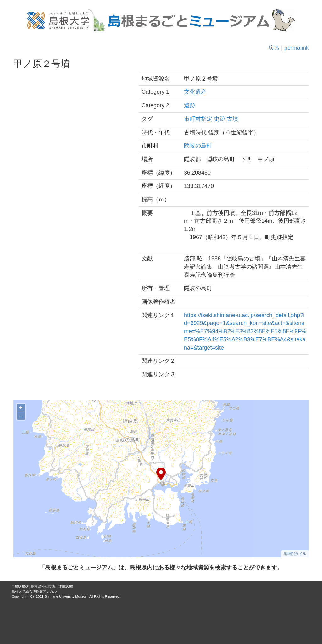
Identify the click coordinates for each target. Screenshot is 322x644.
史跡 (219, 119)
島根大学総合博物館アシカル (34, 591)
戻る (274, 48)
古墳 (232, 119)
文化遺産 (195, 92)
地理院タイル (295, 554)
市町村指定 (198, 119)
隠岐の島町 (198, 146)
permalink (297, 48)
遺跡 (190, 105)
